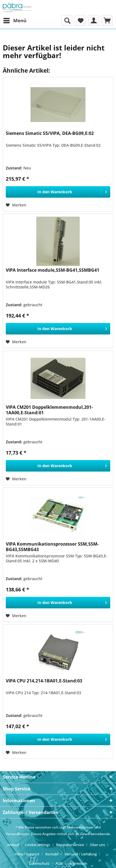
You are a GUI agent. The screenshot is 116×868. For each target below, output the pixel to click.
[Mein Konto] (94, 21)
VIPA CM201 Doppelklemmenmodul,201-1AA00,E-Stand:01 (49, 410)
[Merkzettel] (80, 21)
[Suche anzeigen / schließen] (67, 21)
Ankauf (13, 845)
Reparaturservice (70, 845)
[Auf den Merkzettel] (16, 205)
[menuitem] (15, 21)
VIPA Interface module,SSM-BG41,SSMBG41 (53, 270)
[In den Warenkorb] (58, 192)
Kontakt (52, 854)
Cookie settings (38, 845)
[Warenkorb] (107, 21)
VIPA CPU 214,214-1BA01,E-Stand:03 (44, 681)
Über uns (97, 845)
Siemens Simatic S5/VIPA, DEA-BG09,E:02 (50, 133)
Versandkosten (17, 834)
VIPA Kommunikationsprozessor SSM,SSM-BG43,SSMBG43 (52, 547)
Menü (15, 20)
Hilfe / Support (27, 854)
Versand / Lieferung (81, 854)
